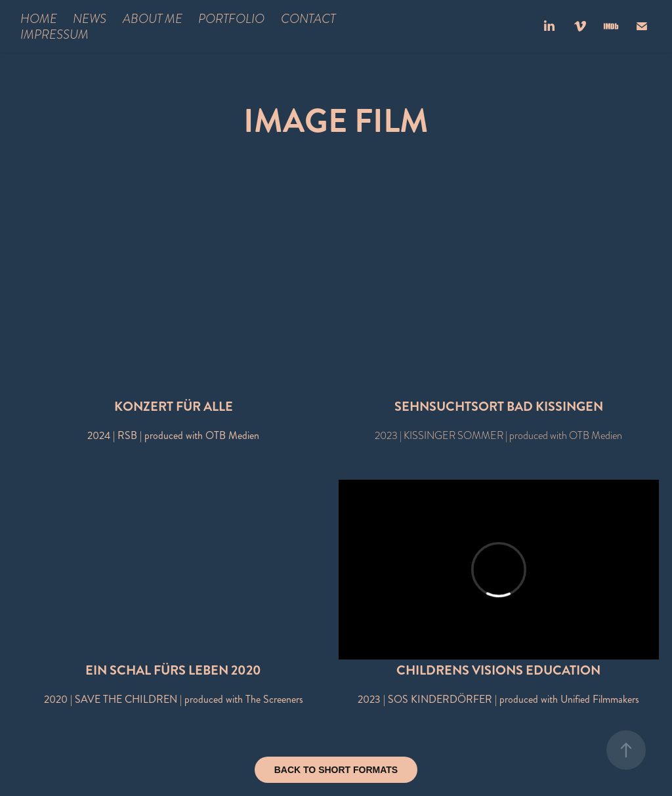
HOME (39, 18)
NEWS (90, 18)
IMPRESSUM (54, 34)
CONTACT (308, 18)
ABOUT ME (153, 18)
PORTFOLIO (231, 18)
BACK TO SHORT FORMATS (336, 770)
